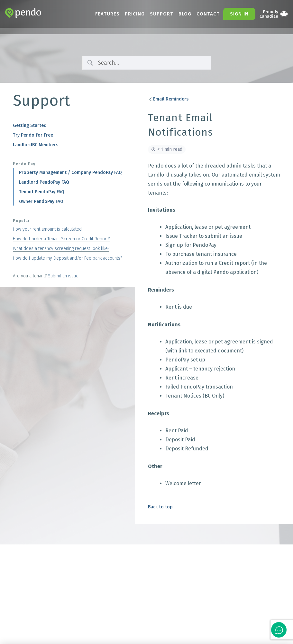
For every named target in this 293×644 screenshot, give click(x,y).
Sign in (239, 14)
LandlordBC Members (36, 145)
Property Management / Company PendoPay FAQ (70, 173)
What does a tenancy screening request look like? (61, 249)
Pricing (135, 14)
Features (107, 14)
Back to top (160, 507)
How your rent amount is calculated (47, 229)
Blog (185, 14)
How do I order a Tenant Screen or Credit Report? (61, 239)
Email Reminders (168, 99)
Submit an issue (63, 276)
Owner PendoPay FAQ (41, 202)
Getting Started (30, 125)
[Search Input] (152, 63)
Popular (21, 221)
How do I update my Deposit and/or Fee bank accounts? (68, 258)
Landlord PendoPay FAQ (44, 182)
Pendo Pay (24, 164)
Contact (208, 14)
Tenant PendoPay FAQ (42, 192)
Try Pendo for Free (33, 135)
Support (162, 14)
